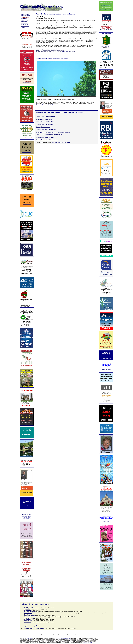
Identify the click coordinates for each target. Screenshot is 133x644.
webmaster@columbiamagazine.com (63, 638)
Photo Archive (25, 25)
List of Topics (25, 23)
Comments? (45, 105)
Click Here (106, 521)
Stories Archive (25, 26)
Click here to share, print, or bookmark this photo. (58, 105)
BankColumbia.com (106, 47)
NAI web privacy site (88, 642)
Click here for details (27, 83)
